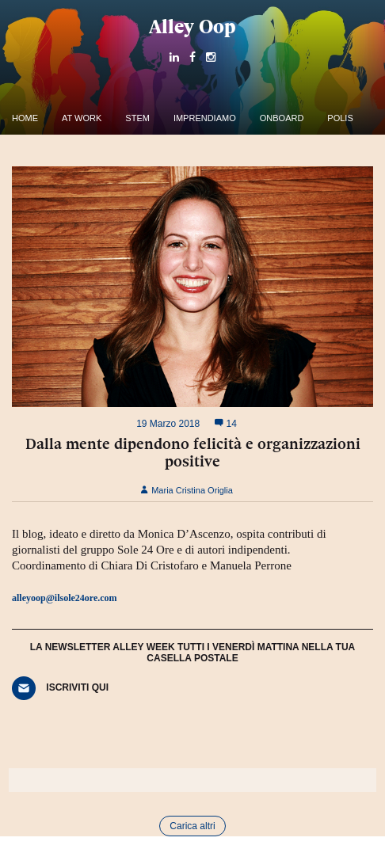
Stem (137, 118)
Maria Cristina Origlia (187, 490)
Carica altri (192, 826)
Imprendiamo (205, 118)
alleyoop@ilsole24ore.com (65, 598)
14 (225, 424)
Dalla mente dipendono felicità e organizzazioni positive (193, 452)
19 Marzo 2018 (168, 424)
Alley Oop (192, 27)
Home (25, 118)
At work (82, 118)
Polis (340, 118)
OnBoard (282, 118)
